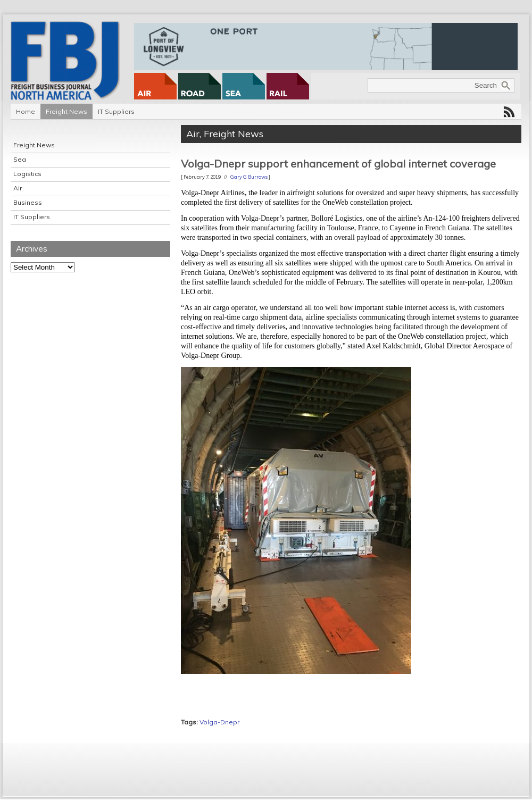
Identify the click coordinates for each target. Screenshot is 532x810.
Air (18, 188)
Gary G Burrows (249, 177)
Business (28, 202)
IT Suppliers (116, 111)
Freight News (66, 111)
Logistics (27, 174)
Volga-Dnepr (219, 722)
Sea (20, 159)
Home (26, 111)
